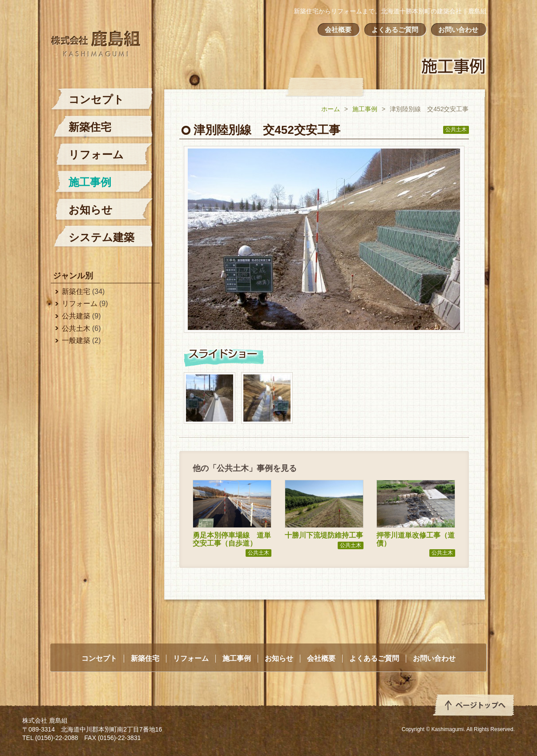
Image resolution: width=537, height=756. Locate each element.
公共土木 (456, 129)
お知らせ (91, 210)
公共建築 (76, 316)
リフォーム (96, 155)
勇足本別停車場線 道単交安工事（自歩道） (232, 539)
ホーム (331, 109)
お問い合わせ (458, 30)
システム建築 (101, 237)
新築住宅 (90, 127)
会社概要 (338, 30)
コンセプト (96, 99)
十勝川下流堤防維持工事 (324, 535)
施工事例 (365, 109)
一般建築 (76, 340)
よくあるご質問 (395, 30)
